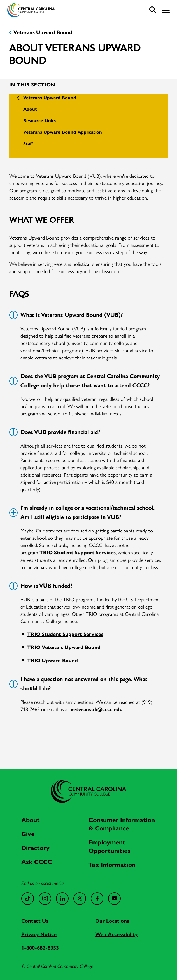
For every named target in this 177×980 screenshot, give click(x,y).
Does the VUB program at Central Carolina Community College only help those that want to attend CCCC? (84, 381)
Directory (35, 848)
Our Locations (112, 921)
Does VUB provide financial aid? (54, 432)
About (30, 109)
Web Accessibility (117, 934)
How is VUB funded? (40, 586)
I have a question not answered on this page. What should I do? (78, 684)
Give (28, 834)
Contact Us (35, 921)
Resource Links (39, 121)
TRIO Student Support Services (78, 553)
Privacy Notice (39, 934)
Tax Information (112, 865)
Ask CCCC (37, 862)
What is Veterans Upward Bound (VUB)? (66, 315)
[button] (166, 10)
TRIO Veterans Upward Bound (64, 647)
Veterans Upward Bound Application (63, 132)
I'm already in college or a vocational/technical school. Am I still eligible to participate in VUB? (82, 513)
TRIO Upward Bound (53, 661)
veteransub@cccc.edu (97, 709)
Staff (28, 144)
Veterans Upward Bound (43, 32)
